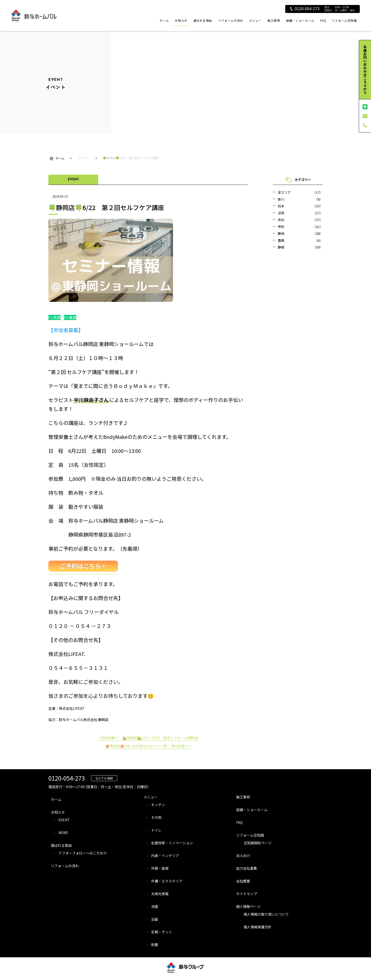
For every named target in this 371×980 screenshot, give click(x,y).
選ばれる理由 (203, 20)
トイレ (156, 830)
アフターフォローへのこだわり (83, 853)
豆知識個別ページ (258, 843)
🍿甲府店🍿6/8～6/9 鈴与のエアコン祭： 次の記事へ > (148, 746)
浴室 (155, 919)
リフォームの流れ (231, 20)
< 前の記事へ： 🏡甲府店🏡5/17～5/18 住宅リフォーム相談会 (148, 738)
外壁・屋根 (160, 868)
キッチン (158, 805)
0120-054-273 (305, 9)
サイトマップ (247, 894)
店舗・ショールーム (300, 20)
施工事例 (274, 20)
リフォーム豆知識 (344, 20)
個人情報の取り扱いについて (266, 914)
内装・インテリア (165, 856)
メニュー (255, 20)
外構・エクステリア (167, 881)
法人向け (243, 856)
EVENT (64, 820)
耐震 (155, 945)
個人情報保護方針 (258, 927)
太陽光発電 (160, 894)
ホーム (164, 20)
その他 (156, 817)
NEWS (63, 833)
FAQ (323, 20)
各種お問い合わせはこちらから (365, 70)
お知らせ (181, 20)
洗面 (155, 906)
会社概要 (243, 881)
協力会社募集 (247, 868)
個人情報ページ (248, 906)
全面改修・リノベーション (172, 843)
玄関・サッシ (162, 932)
